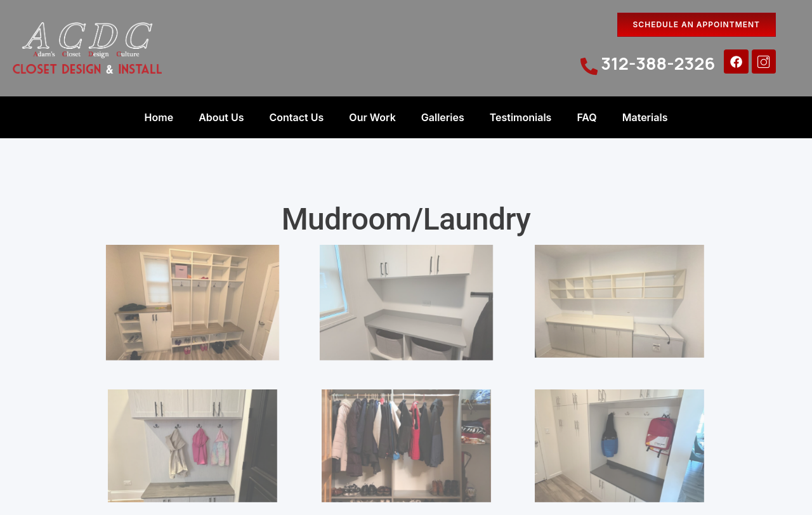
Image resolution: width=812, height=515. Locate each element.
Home (159, 117)
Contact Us (297, 117)
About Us (221, 117)
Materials (645, 117)
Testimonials (521, 117)
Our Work (372, 117)
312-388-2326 (658, 63)
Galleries (443, 117)
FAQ (586, 117)
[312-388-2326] (589, 66)
